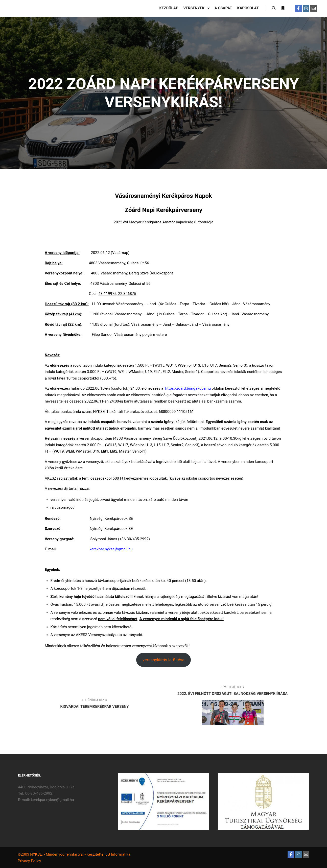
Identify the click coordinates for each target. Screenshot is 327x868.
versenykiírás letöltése (164, 660)
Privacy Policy (29, 861)
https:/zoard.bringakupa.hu (188, 388)
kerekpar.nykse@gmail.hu (52, 800)
